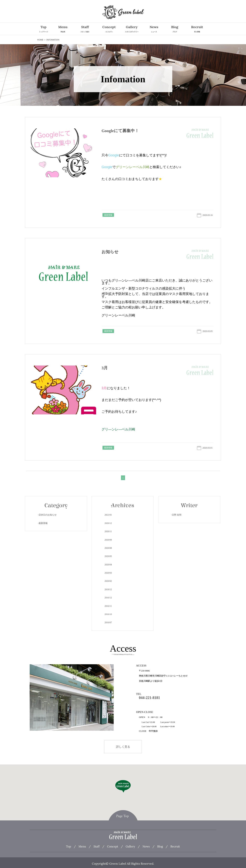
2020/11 (108, 531)
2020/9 (108, 540)
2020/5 (108, 556)
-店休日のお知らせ (47, 515)
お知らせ (110, 252)
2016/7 (108, 622)
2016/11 (108, 606)
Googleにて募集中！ (120, 131)
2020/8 (108, 548)
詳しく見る (123, 747)
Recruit (197, 29)
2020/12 (108, 523)
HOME (40, 40)
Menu (63, 29)
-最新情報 (43, 523)
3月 (105, 368)
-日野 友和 (176, 515)
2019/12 (108, 589)
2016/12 (108, 598)
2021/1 (108, 515)
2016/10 (108, 614)
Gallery (132, 29)
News (154, 29)
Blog (175, 29)
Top (43, 29)
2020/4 (108, 565)
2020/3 (108, 573)
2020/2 (108, 581)
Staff (85, 29)
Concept (109, 29)
